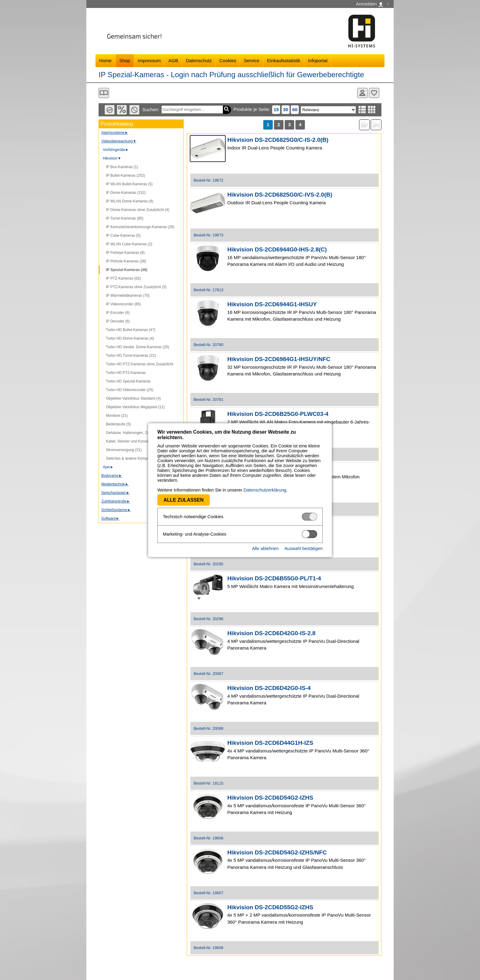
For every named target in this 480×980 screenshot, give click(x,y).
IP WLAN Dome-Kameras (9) (129, 201)
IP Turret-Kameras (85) (125, 218)
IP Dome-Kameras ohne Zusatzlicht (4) (138, 210)
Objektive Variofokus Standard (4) (133, 398)
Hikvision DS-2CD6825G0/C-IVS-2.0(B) (280, 195)
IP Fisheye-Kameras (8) (125, 253)
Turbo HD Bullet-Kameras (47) (131, 330)
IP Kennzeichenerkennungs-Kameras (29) (140, 227)
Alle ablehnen (265, 548)
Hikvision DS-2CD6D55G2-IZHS (270, 907)
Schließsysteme (116, 510)
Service (251, 60)
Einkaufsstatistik (284, 60)
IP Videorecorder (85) (123, 304)
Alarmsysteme (115, 133)
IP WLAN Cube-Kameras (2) (129, 244)
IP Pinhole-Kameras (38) (126, 261)
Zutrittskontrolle (116, 501)
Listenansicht (362, 110)
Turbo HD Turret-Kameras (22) (131, 356)
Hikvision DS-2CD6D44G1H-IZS (270, 743)
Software (110, 518)
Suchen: (151, 109)
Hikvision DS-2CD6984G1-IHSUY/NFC (279, 359)
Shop (125, 60)
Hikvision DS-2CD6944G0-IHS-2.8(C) (277, 249)
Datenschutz (199, 60)
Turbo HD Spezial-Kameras (128, 381)
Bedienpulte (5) (118, 424)
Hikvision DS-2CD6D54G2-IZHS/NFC (277, 852)
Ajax (108, 467)
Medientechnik (115, 484)
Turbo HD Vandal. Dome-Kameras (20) (138, 347)
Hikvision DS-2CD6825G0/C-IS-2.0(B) (278, 140)
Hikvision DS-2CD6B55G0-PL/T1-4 (274, 578)
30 (285, 109)
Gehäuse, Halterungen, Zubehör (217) (137, 433)
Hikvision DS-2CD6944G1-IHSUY (272, 304)
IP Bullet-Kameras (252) (126, 175)
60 (295, 109)
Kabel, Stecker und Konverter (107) (135, 441)
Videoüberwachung (119, 141)
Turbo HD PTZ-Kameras (126, 373)
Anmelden (369, 4)
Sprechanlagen (116, 493)
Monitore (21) (117, 416)
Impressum (149, 60)
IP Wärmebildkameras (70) (128, 296)
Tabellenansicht (372, 110)
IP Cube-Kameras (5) (123, 236)
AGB (173, 60)
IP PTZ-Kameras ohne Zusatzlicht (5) (136, 287)
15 (276, 109)
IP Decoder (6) (118, 321)
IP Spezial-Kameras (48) (127, 270)
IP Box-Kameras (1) (122, 167)
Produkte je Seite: (252, 109)
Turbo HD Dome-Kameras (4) (130, 338)
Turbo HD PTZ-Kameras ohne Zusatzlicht (140, 364)
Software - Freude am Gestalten (362, 31)
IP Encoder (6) (118, 313)
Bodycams (112, 476)
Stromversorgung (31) (124, 450)
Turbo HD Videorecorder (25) (130, 390)
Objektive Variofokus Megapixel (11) (135, 407)
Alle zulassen (184, 500)
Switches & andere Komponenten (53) (137, 458)
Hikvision (112, 158)
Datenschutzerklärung (265, 490)
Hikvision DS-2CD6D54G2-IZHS (270, 798)
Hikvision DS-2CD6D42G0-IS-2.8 (271, 633)
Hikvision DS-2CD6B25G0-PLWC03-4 (278, 414)
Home (105, 60)
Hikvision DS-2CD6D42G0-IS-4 (269, 688)
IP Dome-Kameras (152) (126, 193)
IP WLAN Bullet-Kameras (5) (129, 184)
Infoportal (318, 60)
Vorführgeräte (116, 150)
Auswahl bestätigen (304, 548)
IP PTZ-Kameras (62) (123, 278)
